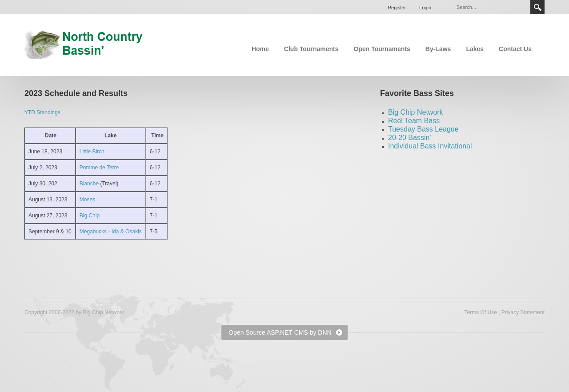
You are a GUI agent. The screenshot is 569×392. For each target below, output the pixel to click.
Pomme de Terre (99, 168)
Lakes (475, 49)
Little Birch (92, 152)
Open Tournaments (382, 49)
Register (397, 8)
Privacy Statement (523, 312)
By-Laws (438, 49)
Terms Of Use (480, 312)
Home (260, 49)
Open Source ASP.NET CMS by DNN (280, 332)
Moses (87, 200)
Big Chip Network (416, 112)
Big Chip (90, 216)
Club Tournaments (311, 49)
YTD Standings (42, 112)
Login (425, 8)
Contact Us (515, 49)
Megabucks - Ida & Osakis (111, 232)
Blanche (90, 184)
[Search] (491, 7)
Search (537, 7)
